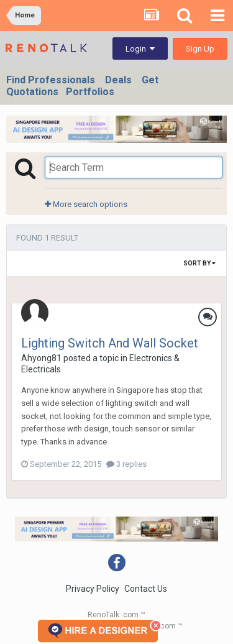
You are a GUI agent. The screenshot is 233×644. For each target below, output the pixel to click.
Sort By (199, 263)
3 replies (126, 464)
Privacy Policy (93, 589)
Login (140, 49)
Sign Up (200, 49)
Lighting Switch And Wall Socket (110, 343)
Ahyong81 (41, 358)
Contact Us (146, 589)
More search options (86, 204)
